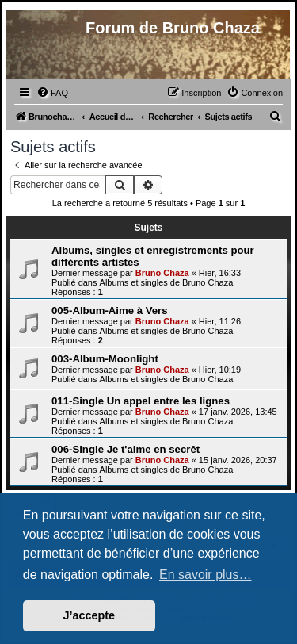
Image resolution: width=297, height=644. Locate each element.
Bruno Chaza (162, 273)
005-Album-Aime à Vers (110, 310)
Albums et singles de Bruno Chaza (167, 282)
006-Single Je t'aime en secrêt (126, 449)
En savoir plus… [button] (206, 575)
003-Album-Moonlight (105, 359)
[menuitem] (52, 93)
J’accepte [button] (89, 615)
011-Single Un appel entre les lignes (141, 401)
